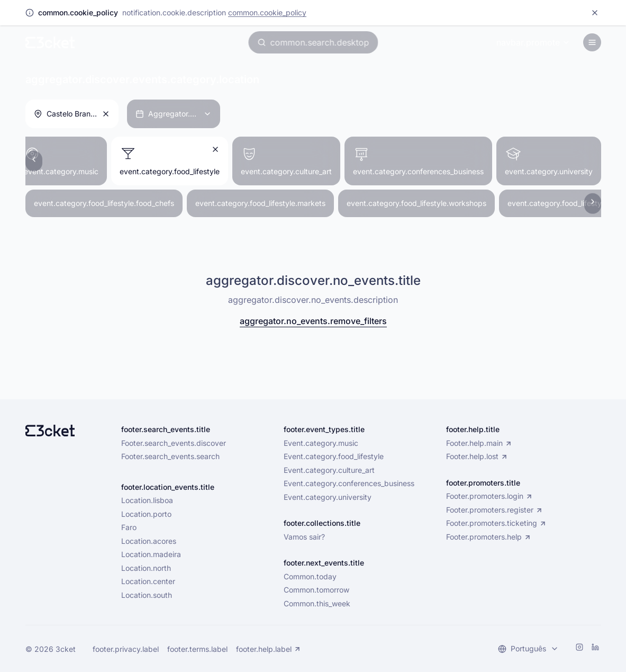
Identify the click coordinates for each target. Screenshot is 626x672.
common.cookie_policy (267, 12)
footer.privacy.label (126, 649)
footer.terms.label (197, 649)
